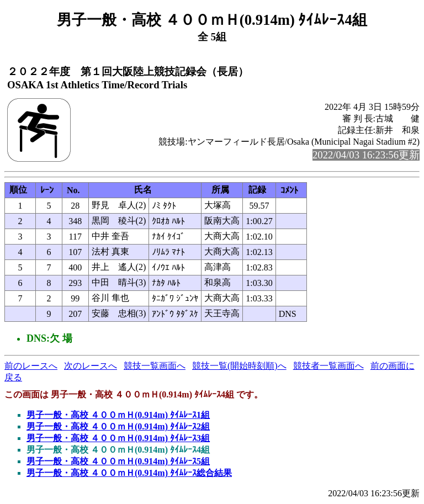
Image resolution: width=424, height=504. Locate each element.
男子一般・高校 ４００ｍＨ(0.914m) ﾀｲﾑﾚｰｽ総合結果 (129, 473)
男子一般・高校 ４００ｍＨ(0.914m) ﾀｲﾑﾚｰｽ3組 (118, 438)
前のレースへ (31, 366)
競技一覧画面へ (155, 366)
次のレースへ (91, 366)
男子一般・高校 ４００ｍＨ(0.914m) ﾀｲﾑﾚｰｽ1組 (118, 415)
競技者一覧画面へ (328, 366)
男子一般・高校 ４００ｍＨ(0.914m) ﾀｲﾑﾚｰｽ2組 (118, 426)
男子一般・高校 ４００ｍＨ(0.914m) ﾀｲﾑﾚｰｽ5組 (118, 461)
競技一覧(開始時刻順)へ (239, 366)
